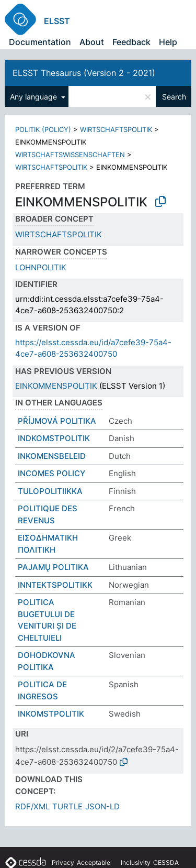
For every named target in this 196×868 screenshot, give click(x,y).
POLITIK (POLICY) (43, 129)
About (92, 42)
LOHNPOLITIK (41, 267)
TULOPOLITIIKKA (50, 491)
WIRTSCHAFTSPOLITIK (116, 129)
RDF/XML (32, 806)
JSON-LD (102, 806)
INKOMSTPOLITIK (51, 714)
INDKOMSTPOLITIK (54, 438)
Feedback (131, 42)
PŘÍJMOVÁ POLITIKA (57, 421)
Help (168, 42)
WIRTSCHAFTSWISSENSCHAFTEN (70, 155)
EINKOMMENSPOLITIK (56, 386)
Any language (34, 97)
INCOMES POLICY (51, 473)
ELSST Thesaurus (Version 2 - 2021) (84, 73)
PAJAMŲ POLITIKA (53, 567)
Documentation (40, 42)
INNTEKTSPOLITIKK (55, 585)
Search (174, 97)
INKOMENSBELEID (52, 456)
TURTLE (67, 806)
